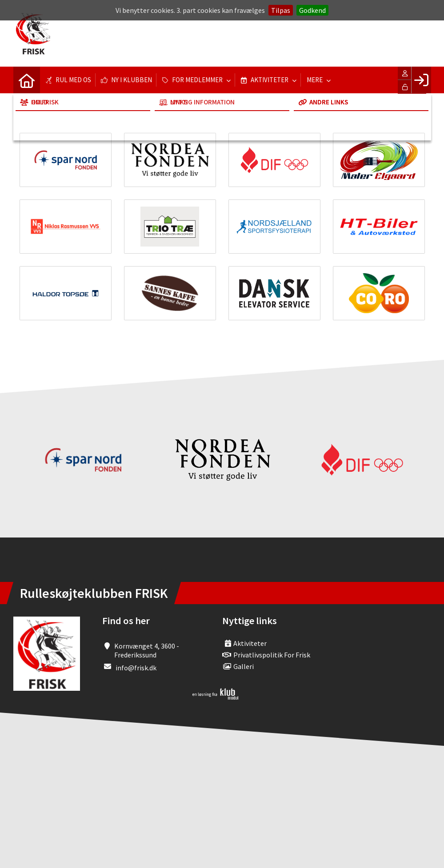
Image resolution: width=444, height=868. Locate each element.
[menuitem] (27, 80)
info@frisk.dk (136, 668)
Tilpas (281, 10)
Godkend (312, 10)
